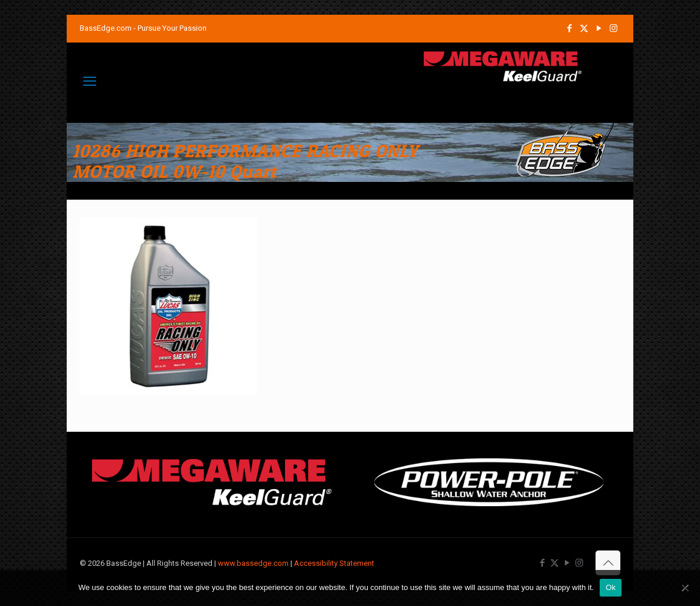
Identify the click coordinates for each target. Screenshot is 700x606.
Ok (611, 587)
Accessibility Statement (334, 563)
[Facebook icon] (569, 28)
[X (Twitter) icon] (584, 28)
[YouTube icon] (599, 28)
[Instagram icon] (614, 28)
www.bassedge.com (253, 563)
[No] (685, 588)
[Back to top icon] (608, 563)
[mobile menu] (90, 82)
